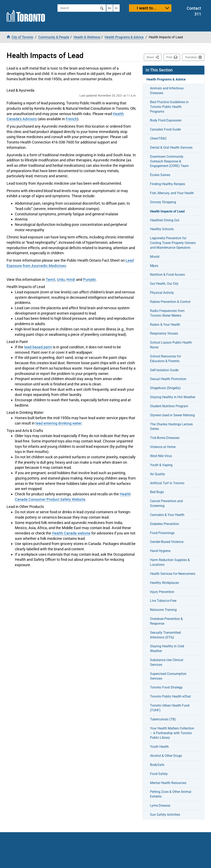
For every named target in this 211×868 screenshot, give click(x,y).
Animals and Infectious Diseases (167, 91)
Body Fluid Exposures (166, 120)
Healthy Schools (162, 229)
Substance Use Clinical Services (167, 662)
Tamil (50, 279)
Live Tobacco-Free (163, 601)
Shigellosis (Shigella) (165, 388)
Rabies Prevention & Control (170, 302)
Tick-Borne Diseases (165, 438)
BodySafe (157, 765)
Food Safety (159, 774)
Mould (155, 257)
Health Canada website (71, 533)
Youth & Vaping (161, 465)
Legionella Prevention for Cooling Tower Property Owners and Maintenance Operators (173, 243)
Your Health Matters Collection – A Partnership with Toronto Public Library (172, 733)
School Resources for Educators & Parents (165, 359)
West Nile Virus (161, 456)
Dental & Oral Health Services (171, 148)
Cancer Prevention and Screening (166, 503)
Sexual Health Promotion (168, 379)
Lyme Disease (160, 806)
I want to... (147, 8)
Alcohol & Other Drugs (166, 756)
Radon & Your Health (165, 325)
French (71, 119)
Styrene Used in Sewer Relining (172, 415)
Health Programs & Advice (166, 79)
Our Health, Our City (164, 284)
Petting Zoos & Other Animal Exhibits (171, 794)
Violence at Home (163, 447)
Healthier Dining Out (165, 220)
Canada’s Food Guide (165, 129)
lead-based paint (38, 347)
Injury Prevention (162, 592)
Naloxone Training (163, 610)
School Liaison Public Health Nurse (171, 345)
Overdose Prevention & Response (166, 621)
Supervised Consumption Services (168, 676)
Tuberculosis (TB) (163, 719)
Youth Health (159, 747)
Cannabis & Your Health (167, 515)
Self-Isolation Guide (164, 370)
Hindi (71, 279)
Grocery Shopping (163, 202)
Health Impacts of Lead (167, 211)
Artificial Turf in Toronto (167, 483)
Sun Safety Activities (165, 815)
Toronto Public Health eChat (170, 696)
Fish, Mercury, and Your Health (172, 193)
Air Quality (158, 474)
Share (154, 57)
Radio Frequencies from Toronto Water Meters (167, 313)
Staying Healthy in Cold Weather (167, 649)
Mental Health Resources (168, 783)
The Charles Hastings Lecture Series (171, 427)
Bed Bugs (157, 492)
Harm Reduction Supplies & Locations (170, 562)
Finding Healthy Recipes (168, 184)
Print (169, 57)
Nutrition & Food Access (167, 275)
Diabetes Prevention (165, 524)
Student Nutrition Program (169, 406)
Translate (191, 57)
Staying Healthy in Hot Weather (173, 397)
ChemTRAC (158, 138)
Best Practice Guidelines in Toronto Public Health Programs (169, 107)
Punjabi (89, 279)
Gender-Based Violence (167, 542)
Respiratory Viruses (164, 333)
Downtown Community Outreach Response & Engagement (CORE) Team (169, 161)
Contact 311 (194, 11)
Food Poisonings (162, 533)
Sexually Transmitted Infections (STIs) (165, 635)
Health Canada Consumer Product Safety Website (73, 497)
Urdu (61, 279)
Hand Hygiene (160, 551)
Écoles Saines (160, 175)
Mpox (154, 266)
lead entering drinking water (59, 423)
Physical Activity (162, 293)
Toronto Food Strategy (166, 687)
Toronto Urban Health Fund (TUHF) (170, 708)
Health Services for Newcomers (173, 574)
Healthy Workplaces (164, 583)
